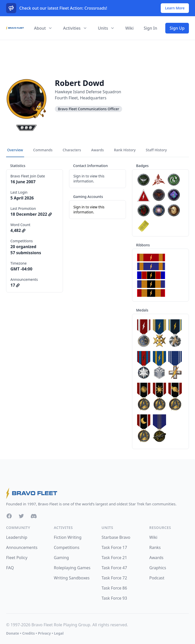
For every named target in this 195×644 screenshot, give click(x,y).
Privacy (44, 633)
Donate (13, 633)
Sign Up (177, 28)
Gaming (61, 558)
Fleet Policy (17, 558)
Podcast (157, 578)
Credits (28, 633)
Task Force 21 (114, 558)
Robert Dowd (79, 83)
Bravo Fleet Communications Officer (88, 109)
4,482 (18, 230)
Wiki (129, 28)
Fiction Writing (68, 537)
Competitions (67, 547)
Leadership (17, 537)
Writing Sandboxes (72, 578)
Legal (59, 633)
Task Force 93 (114, 598)
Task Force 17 (114, 547)
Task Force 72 (114, 578)
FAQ (10, 568)
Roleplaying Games (72, 568)
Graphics (158, 568)
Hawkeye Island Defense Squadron (88, 92)
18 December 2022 (31, 214)
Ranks (155, 547)
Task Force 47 (114, 568)
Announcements (22, 547)
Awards (156, 558)
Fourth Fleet (66, 98)
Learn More (175, 8)
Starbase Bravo (116, 537)
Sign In (150, 28)
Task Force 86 (114, 588)
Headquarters (93, 98)
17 (15, 285)
